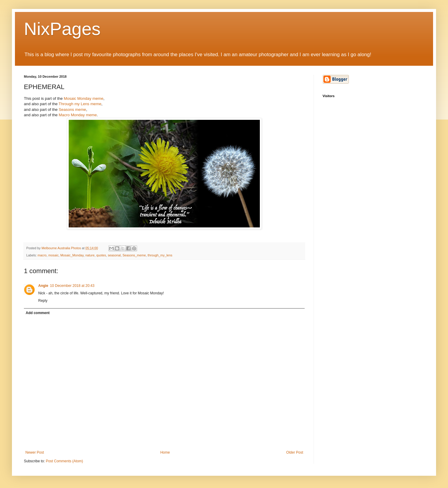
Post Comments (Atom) (64, 461)
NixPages (62, 29)
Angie (43, 286)
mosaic (53, 255)
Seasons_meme (134, 255)
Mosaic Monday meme (83, 98)
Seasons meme (73, 110)
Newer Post (35, 452)
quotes (101, 255)
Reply (43, 301)
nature (90, 255)
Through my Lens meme (80, 104)
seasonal (114, 255)
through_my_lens (160, 255)
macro (42, 255)
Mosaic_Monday (72, 255)
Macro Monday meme (78, 115)
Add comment (38, 313)
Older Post (295, 452)
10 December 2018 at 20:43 (72, 286)
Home (165, 452)
